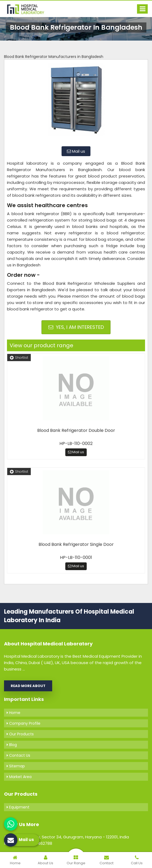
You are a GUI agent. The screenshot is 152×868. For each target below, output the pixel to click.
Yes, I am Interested (76, 327)
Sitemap (16, 766)
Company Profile (24, 723)
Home (14, 713)
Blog (12, 745)
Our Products (20, 734)
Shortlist (19, 358)
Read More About (28, 686)
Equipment (18, 807)
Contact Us (18, 755)
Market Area (19, 777)
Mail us (76, 151)
